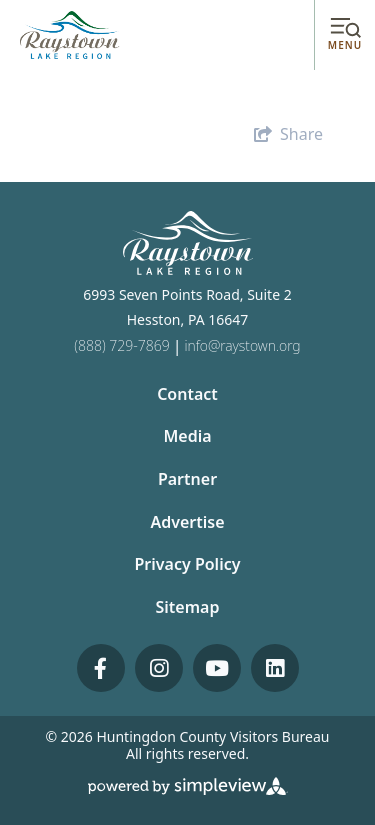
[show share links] (288, 134)
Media (187, 436)
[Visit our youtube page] (217, 668)
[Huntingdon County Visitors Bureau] (70, 34)
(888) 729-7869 (121, 345)
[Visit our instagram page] (159, 668)
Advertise (187, 522)
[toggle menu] (345, 35)
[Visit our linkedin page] (275, 668)
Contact (187, 394)
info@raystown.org (243, 345)
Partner (187, 479)
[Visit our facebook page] (101, 668)
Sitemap (188, 607)
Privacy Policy (188, 564)
